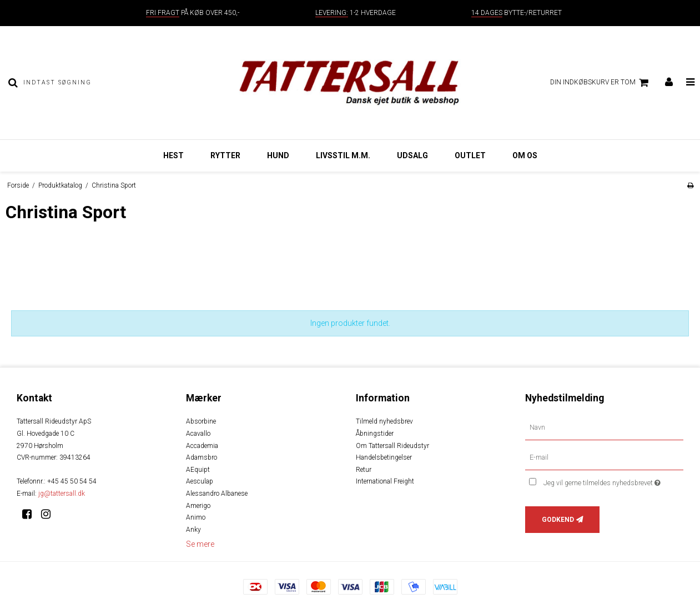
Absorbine (201, 421)
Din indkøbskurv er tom (601, 83)
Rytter (225, 155)
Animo (196, 517)
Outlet (470, 155)
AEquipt (198, 470)
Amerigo (198, 506)
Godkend (558, 520)
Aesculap (200, 481)
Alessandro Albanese (217, 494)
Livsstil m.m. (343, 155)
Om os (525, 155)
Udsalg (412, 155)
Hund (278, 155)
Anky (193, 530)
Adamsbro (202, 457)
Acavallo (198, 434)
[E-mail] (604, 457)
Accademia (202, 446)
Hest (173, 155)
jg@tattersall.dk (62, 494)
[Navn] (604, 427)
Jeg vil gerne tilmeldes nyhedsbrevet (613, 480)
